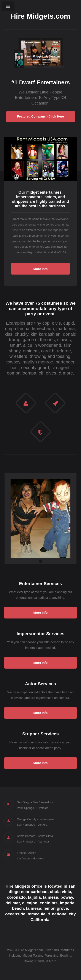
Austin (32, 853)
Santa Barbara (26, 836)
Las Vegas (24, 858)
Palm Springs (25, 808)
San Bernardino (43, 802)
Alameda (43, 842)
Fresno (21, 853)
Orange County (27, 819)
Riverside (42, 808)
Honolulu (38, 858)
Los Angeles (47, 819)
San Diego (24, 802)
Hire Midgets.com (40, 16)
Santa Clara (45, 836)
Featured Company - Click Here (40, 116)
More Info (41, 269)
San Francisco (26, 842)
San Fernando (26, 825)
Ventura (43, 825)
